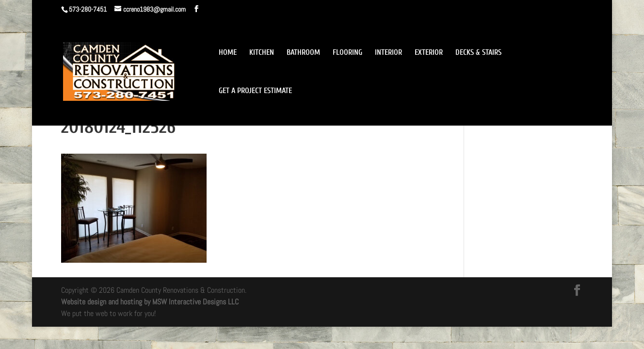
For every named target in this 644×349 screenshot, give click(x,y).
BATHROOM (303, 53)
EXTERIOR (429, 53)
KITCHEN (262, 53)
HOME (228, 53)
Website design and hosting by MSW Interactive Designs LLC (150, 302)
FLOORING (347, 53)
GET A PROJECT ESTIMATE (255, 91)
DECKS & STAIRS (478, 53)
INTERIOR (388, 53)
